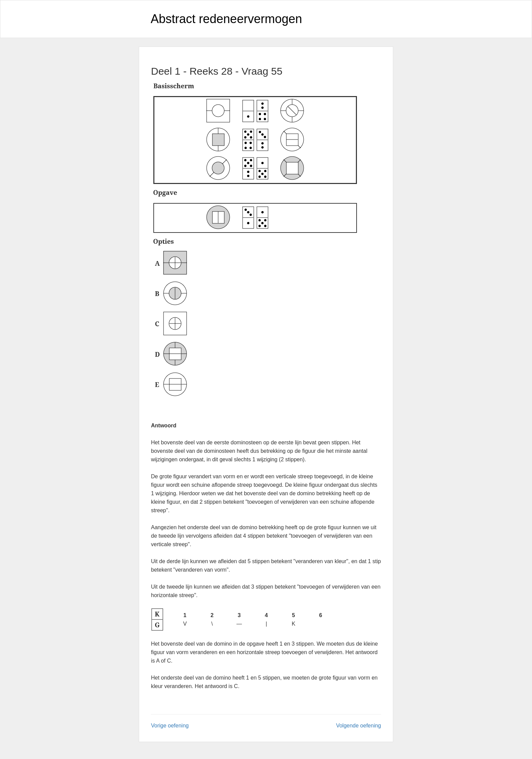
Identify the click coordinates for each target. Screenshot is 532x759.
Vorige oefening (170, 726)
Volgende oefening (358, 726)
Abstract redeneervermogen (226, 19)
